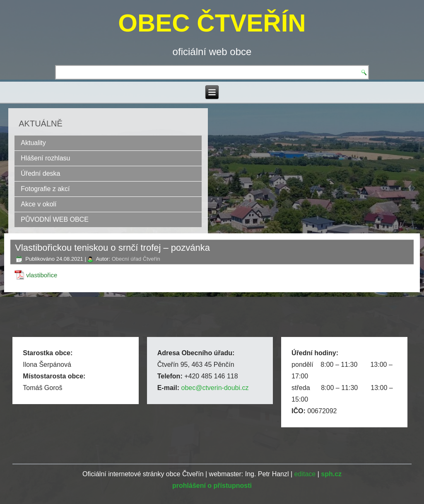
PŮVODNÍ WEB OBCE (55, 219)
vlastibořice (42, 275)
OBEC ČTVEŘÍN (212, 23)
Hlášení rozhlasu (45, 158)
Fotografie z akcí (45, 189)
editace (305, 474)
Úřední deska (40, 173)
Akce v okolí (39, 204)
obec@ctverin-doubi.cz (215, 388)
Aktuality (33, 143)
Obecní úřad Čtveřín (136, 259)
